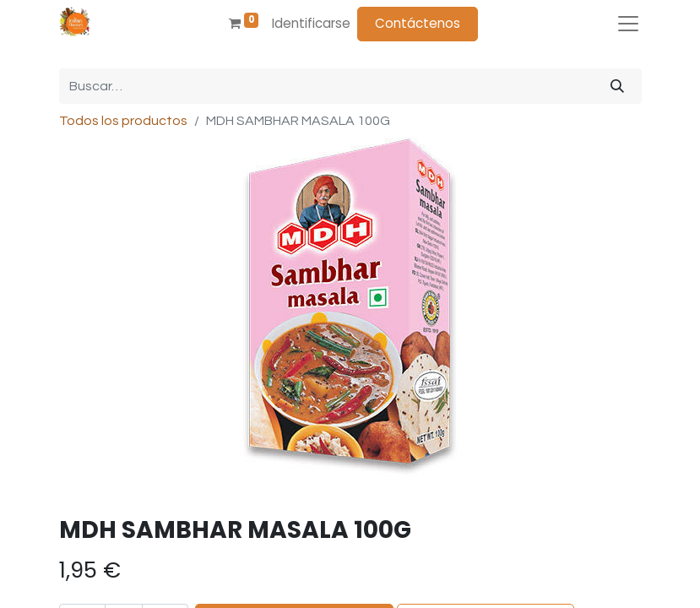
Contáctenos (418, 23)
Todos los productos (123, 121)
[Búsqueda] (617, 86)
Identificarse (311, 23)
